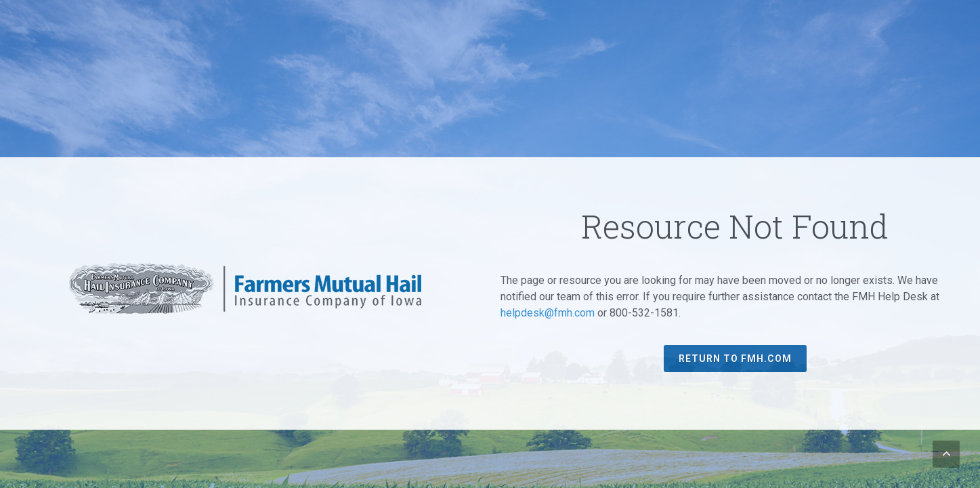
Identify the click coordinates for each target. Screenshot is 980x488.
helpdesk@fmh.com (548, 313)
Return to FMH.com (735, 359)
